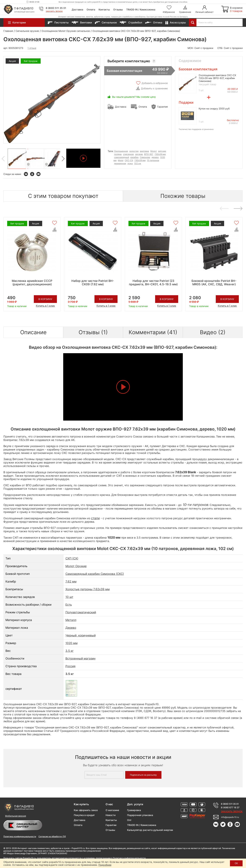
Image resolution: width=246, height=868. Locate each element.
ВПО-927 (149, 154)
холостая (134, 151)
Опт (129, 820)
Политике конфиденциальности (129, 858)
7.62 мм (71, 582)
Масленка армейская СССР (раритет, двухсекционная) (32, 283)
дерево (155, 157)
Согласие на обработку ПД (52, 836)
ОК (236, 863)
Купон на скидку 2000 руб (214, 109)
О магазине (112, 810)
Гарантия (162, 107)
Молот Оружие (76, 566)
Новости (111, 815)
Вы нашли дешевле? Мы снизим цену (134, 97)
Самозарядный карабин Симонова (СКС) (95, 574)
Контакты (104, 9)
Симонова (145, 157)
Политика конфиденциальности (20, 836)
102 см (138, 163)
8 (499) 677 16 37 (230, 807)
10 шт (69, 597)
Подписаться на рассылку (143, 775)
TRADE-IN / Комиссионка (141, 9)
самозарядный (122, 157)
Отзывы (118, 9)
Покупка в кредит (84, 815)
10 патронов (153, 160)
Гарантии (111, 825)
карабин (134, 157)
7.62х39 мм (160, 154)
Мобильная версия (16, 816)
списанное (128, 154)
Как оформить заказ (86, 810)
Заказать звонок (54, 11)
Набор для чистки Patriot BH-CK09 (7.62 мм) (93, 283)
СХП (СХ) (72, 558)
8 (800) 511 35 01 (56, 8)
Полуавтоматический (81, 612)
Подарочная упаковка (140, 815)
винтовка (144, 151)
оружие (139, 154)
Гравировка (134, 810)
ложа (130, 163)
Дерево (71, 628)
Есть (69, 605)
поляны (118, 154)
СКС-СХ (129, 160)
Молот (154, 151)
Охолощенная (121, 151)
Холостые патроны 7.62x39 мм (88, 589)
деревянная (120, 163)
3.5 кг (70, 651)
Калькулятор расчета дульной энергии (150, 830)
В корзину (45, 299)
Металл (71, 620)
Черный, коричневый (81, 635)
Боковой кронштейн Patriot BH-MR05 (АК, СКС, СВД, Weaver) (214, 283)
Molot (121, 160)
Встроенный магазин (80, 658)
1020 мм (71, 643)
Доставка (77, 9)
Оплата (91, 9)
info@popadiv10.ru (230, 817)
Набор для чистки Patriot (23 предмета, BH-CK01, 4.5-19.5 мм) (153, 283)
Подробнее (105, 865)
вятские (162, 151)
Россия (70, 666)
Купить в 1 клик (45, 306)
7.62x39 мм (140, 160)
